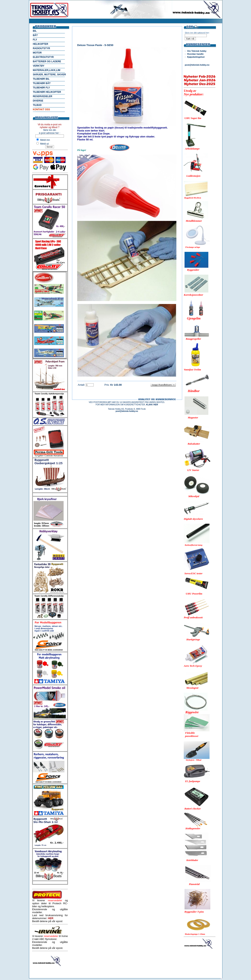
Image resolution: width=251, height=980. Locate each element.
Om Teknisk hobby (197, 51)
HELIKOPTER (40, 44)
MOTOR (37, 53)
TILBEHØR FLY (41, 88)
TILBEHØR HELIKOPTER (47, 92)
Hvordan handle (195, 54)
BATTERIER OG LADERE (47, 61)
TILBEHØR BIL (41, 79)
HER (51, 918)
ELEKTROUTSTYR (43, 57)
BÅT (35, 35)
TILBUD (37, 105)
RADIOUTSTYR (41, 48)
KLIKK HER (152, 405)
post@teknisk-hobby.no (197, 65)
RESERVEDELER (42, 96)
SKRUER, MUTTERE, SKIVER (49, 75)
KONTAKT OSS (41, 109)
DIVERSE (38, 101)
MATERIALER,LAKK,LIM (46, 70)
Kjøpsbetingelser (196, 57)
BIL (35, 31)
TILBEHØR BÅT (42, 83)
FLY (35, 40)
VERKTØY (38, 66)
